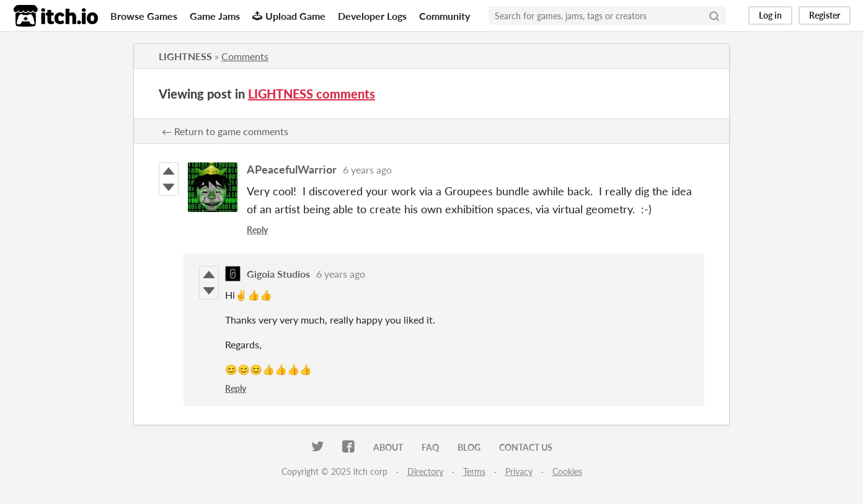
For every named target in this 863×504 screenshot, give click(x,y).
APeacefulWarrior (292, 169)
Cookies (567, 471)
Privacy (519, 471)
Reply (257, 230)
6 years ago (367, 170)
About (388, 447)
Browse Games (144, 16)
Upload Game (289, 16)
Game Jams (215, 16)
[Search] (714, 15)
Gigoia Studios (278, 274)
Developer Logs (372, 16)
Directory (425, 471)
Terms (474, 471)
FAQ (430, 447)
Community (445, 16)
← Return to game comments (225, 131)
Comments (245, 56)
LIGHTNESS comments (312, 94)
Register (825, 15)
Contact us (526, 447)
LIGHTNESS (185, 56)
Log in (770, 15)
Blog (469, 447)
